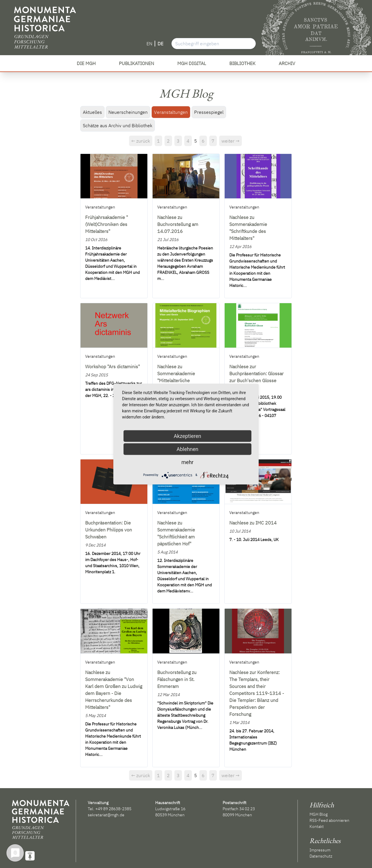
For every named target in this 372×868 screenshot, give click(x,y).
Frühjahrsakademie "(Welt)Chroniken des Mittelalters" (107, 224)
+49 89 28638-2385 (113, 809)
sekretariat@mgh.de (106, 815)
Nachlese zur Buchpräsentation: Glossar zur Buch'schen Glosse (256, 373)
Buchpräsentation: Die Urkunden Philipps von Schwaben (109, 530)
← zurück (141, 141)
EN (149, 44)
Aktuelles (92, 112)
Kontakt (317, 826)
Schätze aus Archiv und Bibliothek (118, 125)
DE (160, 44)
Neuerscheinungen (128, 112)
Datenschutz (321, 856)
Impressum (320, 850)
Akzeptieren (188, 436)
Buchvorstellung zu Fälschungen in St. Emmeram (177, 679)
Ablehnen (187, 449)
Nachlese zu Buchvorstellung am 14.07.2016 (178, 224)
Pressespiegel (209, 112)
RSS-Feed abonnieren (329, 820)
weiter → (230, 141)
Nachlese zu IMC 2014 (253, 523)
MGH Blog (319, 814)
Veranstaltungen (171, 112)
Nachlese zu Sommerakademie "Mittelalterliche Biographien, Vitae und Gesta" (180, 380)
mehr (187, 462)
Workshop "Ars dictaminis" (112, 366)
